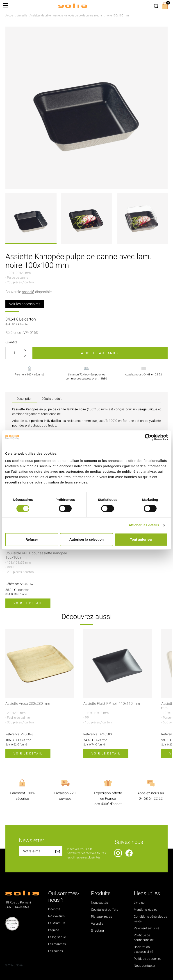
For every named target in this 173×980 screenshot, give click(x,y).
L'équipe (54, 930)
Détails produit (52, 399)
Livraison (140, 903)
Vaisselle (97, 924)
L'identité (54, 909)
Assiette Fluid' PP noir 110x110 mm (112, 704)
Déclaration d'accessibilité (143, 949)
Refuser (32, 539)
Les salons (56, 951)
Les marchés (57, 944)
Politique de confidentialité (144, 938)
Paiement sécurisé (147, 928)
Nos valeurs (56, 916)
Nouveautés (99, 903)
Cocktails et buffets (105, 910)
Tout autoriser (141, 539)
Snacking (97, 931)
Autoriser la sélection (87, 539)
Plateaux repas (101, 917)
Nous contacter (145, 966)
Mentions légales (146, 910)
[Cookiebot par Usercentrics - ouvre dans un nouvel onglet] (148, 437)
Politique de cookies (148, 959)
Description (25, 399)
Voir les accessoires (25, 304)
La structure (57, 923)
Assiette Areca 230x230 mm (28, 704)
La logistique (57, 937)
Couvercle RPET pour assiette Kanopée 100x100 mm (36, 555)
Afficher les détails (144, 525)
